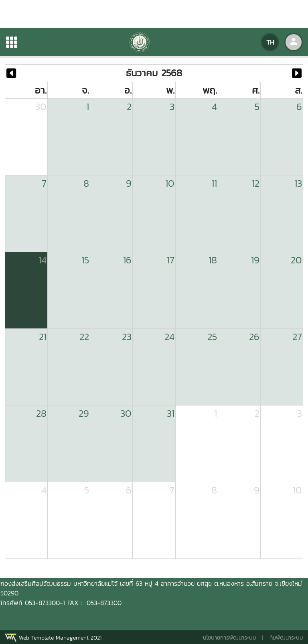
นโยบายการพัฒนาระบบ (230, 638)
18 (213, 260)
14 (43, 260)
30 (41, 107)
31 (171, 413)
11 (214, 183)
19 (255, 260)
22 (84, 337)
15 (85, 260)
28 (41, 413)
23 (127, 337)
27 (297, 337)
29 (84, 413)
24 (169, 337)
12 (256, 183)
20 (296, 260)
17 (171, 260)
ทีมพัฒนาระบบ (286, 638)
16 (127, 260)
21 (43, 337)
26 (254, 337)
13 (298, 183)
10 (170, 183)
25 (212, 337)
